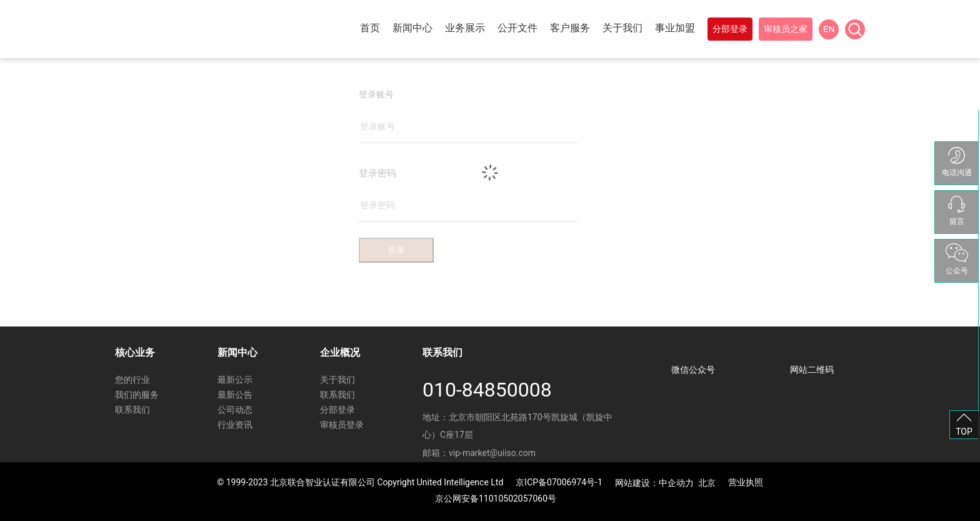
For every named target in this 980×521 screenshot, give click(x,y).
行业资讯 (235, 425)
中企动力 (676, 483)
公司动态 (235, 410)
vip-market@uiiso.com (492, 453)
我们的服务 (137, 395)
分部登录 (337, 410)
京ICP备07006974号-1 (559, 482)
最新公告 (235, 395)
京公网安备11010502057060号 (496, 498)
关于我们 (337, 380)
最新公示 (235, 380)
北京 (707, 483)
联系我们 (132, 410)
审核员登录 (342, 425)
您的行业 (132, 380)
